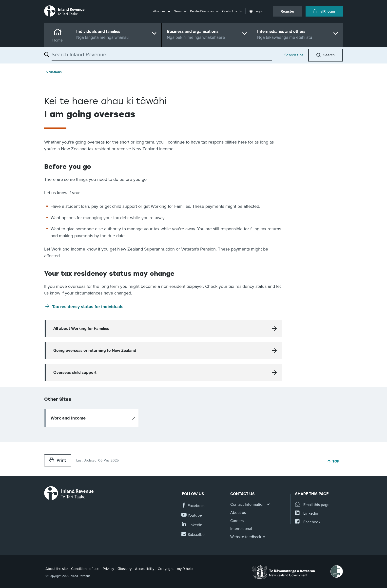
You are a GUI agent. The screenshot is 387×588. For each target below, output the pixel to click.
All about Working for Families (81, 329)
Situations (54, 72)
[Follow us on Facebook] (193, 506)
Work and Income (68, 418)
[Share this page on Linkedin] (307, 514)
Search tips (294, 55)
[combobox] (162, 55)
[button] (162, 11)
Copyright (166, 569)
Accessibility (145, 569)
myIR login (324, 11)
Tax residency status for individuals (88, 307)
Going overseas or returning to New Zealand (95, 351)
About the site (57, 569)
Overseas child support (75, 373)
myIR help (185, 569)
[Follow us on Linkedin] (192, 525)
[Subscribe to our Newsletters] (193, 535)
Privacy (108, 569)
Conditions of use (85, 569)
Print (58, 460)
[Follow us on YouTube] (192, 515)
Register (287, 11)
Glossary (125, 569)
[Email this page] (312, 505)
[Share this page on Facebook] (308, 522)
